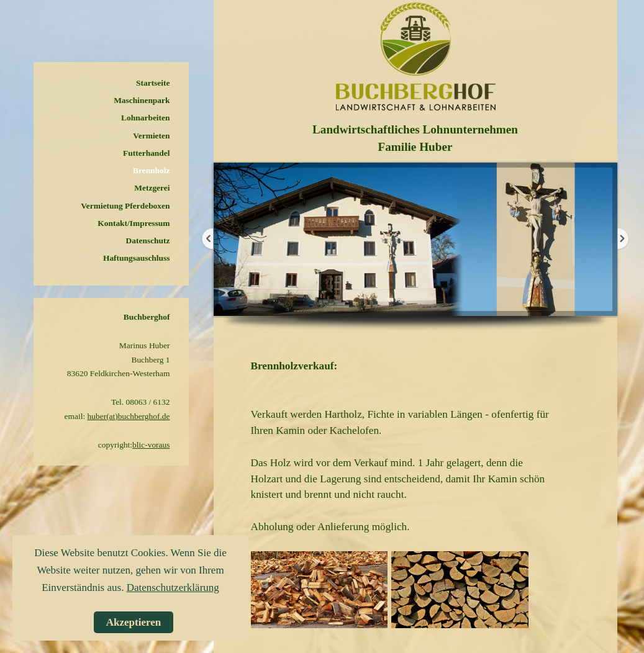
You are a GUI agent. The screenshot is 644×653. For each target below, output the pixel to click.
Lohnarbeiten (145, 118)
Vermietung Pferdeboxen (125, 206)
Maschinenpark (142, 100)
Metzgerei (152, 188)
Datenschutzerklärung (173, 588)
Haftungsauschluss (137, 258)
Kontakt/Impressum (134, 223)
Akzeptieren (134, 622)
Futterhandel (146, 153)
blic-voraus (151, 445)
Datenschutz (148, 241)
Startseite (153, 83)
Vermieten (151, 136)
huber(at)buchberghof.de (129, 416)
